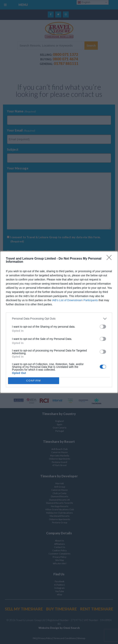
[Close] (110, 259)
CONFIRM (33, 381)
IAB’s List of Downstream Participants (75, 300)
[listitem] (59, 319)
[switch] (103, 327)
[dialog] (59, 322)
